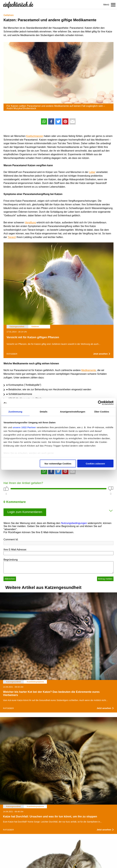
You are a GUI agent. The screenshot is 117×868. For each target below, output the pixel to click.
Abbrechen (10, 579)
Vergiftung (30, 222)
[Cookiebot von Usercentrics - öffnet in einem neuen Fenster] (100, 403)
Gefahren (9, 15)
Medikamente (89, 370)
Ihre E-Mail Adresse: (15, 550)
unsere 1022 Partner (24, 427)
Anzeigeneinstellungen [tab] (73, 412)
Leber (92, 172)
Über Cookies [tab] (102, 412)
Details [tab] (44, 412)
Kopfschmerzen (35, 136)
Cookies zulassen (95, 464)
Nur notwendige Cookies (58, 464)
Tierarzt (12, 237)
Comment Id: (11, 539)
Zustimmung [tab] (15, 412)
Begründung (11, 560)
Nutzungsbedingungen (74, 523)
